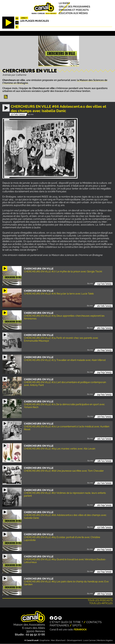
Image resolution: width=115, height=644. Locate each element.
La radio (64, 3)
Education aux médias (73, 13)
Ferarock (80, 630)
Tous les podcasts (100, 600)
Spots (77, 625)
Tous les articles (101, 603)
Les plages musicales (35, 21)
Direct (24, 18)
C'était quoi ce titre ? (66, 622)
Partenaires (59, 625)
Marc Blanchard (58, 640)
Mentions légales (105, 640)
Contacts (94, 622)
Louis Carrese (89, 640)
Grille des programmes (74, 7)
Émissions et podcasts (74, 10)
